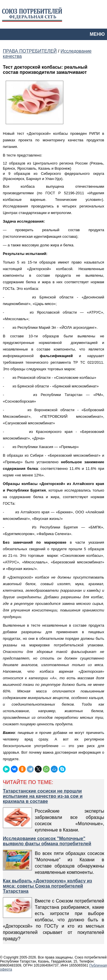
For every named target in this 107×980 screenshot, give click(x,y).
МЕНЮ (97, 34)
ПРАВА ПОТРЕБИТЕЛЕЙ (30, 51)
